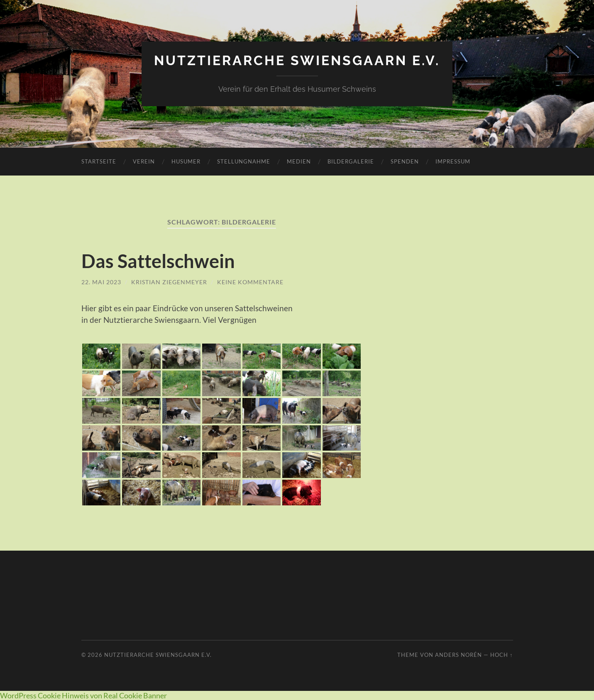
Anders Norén (458, 655)
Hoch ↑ (501, 655)
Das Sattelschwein (158, 261)
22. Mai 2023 (101, 282)
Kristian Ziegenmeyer (169, 282)
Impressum (453, 161)
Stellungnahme (244, 161)
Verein (144, 161)
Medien (299, 161)
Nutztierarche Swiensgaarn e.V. (297, 60)
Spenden (405, 161)
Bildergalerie (351, 161)
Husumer (186, 161)
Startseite (99, 161)
